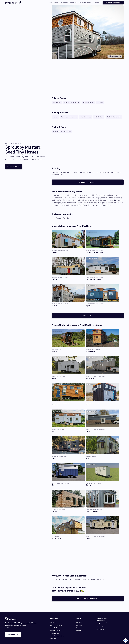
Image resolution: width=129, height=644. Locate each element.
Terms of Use (101, 627)
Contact (97, 3)
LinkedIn (79, 631)
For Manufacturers (85, 3)
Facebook (79, 625)
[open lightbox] (90, 32)
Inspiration (64, 3)
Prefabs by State (55, 628)
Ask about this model (88, 182)
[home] (13, 3)
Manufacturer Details (60, 218)
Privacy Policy (101, 630)
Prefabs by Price (54, 633)
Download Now (13, 635)
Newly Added (53, 639)
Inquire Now (88, 316)
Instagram (79, 623)
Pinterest (79, 628)
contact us (100, 579)
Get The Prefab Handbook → (88, 599)
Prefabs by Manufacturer (57, 636)
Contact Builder (14, 167)
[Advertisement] (88, 79)
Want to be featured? (56, 625)
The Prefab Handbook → (113, 3)
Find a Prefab (54, 3)
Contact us (53, 623)
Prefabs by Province (55, 631)
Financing (73, 3)
